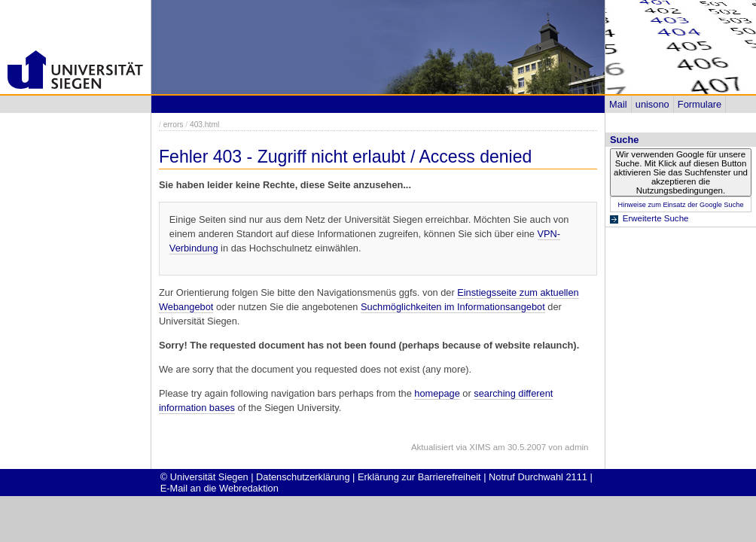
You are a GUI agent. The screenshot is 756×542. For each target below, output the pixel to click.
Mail (618, 104)
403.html (204, 125)
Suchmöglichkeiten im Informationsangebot (453, 307)
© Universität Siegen (204, 477)
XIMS (480, 447)
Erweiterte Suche (656, 218)
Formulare (700, 104)
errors (174, 125)
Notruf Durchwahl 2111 (538, 477)
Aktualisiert (432, 447)
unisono (652, 104)
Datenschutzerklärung (303, 477)
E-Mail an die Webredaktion (219, 488)
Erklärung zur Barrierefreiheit (419, 477)
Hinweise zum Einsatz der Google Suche (680, 205)
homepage (437, 393)
